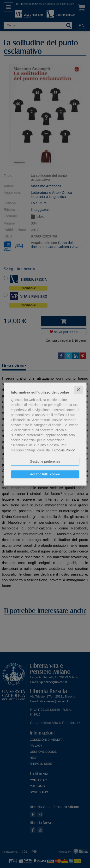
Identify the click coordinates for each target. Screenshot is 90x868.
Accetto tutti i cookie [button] (45, 474)
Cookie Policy (64, 450)
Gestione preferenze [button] (45, 461)
